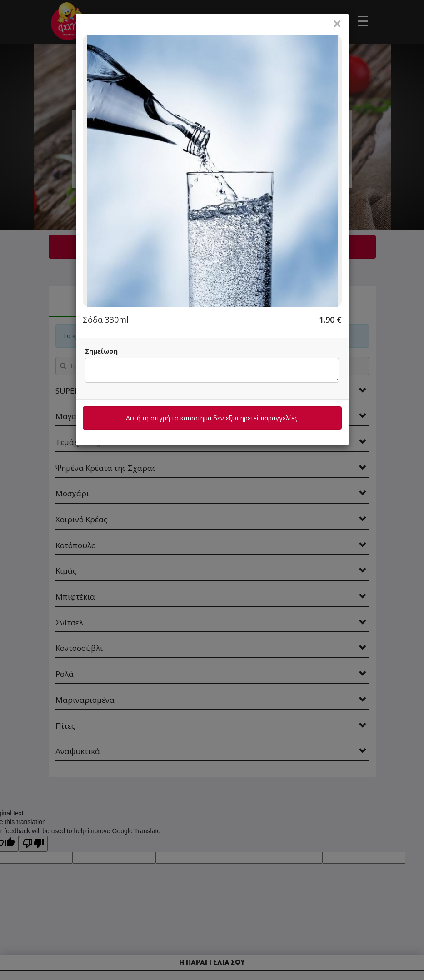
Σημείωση (101, 351)
